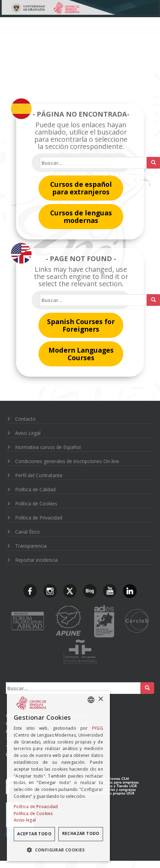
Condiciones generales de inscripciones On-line (67, 461)
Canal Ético (27, 532)
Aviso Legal (28, 433)
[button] (58, 850)
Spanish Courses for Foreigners (81, 325)
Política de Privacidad (36, 807)
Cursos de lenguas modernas (81, 217)
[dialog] (58, 776)
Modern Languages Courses (81, 354)
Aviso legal (25, 820)
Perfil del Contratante (39, 475)
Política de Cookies (36, 503)
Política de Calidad (35, 489)
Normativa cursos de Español (48, 447)
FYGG (98, 728)
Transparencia (31, 546)
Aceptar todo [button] (34, 834)
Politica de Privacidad (39, 518)
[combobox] (91, 700)
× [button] (100, 699)
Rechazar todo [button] (81, 833)
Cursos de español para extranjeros (81, 188)
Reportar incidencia (36, 560)
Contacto (25, 419)
